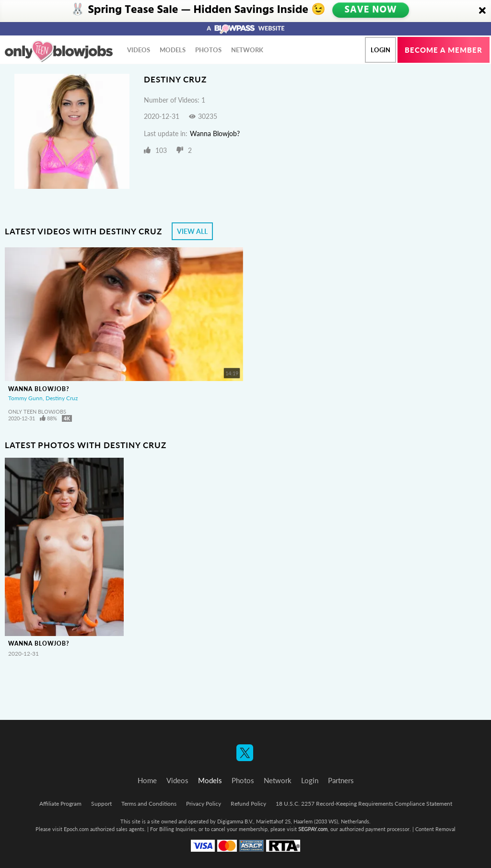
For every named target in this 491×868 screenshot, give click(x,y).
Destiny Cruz (62, 398)
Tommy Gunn (25, 398)
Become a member (444, 50)
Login (380, 50)
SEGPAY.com (313, 829)
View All (192, 231)
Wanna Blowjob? (215, 133)
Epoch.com (76, 829)
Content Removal (435, 829)
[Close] (482, 11)
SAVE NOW (372, 11)
